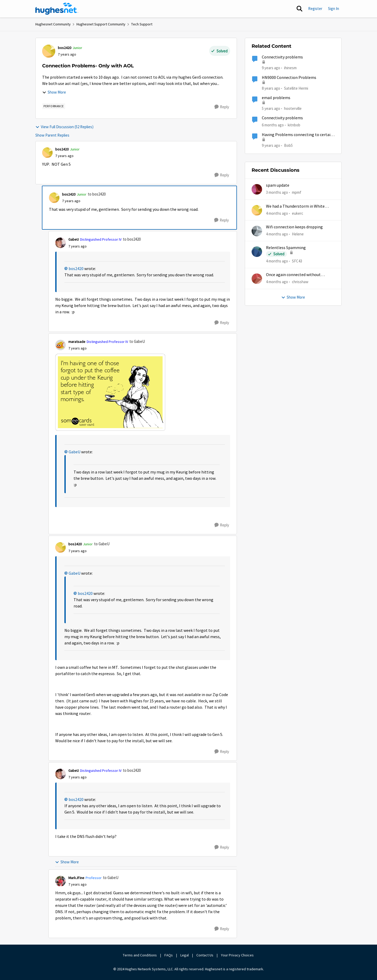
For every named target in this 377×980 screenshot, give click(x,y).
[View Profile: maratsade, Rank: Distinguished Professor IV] (60, 345)
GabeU (74, 452)
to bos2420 (97, 194)
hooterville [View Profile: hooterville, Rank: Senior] (293, 108)
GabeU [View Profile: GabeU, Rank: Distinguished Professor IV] (74, 239)
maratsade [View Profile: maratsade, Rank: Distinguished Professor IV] (77, 342)
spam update (278, 185)
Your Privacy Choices (238, 955)
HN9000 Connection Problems (289, 78)
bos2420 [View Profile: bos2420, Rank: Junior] (65, 48)
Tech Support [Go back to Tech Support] (142, 24)
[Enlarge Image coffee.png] (110, 392)
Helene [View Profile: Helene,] (298, 234)
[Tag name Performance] (54, 106)
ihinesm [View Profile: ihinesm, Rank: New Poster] (290, 68)
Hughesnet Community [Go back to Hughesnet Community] (53, 24)
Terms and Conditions (140, 955)
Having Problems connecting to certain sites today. (297, 135)
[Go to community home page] (57, 9)
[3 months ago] (277, 193)
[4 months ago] (277, 213)
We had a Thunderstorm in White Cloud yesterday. (295, 206)
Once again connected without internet (293, 275)
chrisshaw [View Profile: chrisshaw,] (300, 282)
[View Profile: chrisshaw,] (257, 279)
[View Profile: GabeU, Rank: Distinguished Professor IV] (60, 243)
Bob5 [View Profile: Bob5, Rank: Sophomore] (288, 145)
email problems (276, 98)
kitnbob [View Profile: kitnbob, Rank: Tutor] (294, 125)
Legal (185, 955)
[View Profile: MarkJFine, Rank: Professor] (60, 881)
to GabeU (137, 341)
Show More (54, 92)
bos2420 (76, 269)
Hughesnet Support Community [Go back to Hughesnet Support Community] (101, 24)
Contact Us (205, 955)
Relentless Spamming (286, 248)
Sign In (334, 9)
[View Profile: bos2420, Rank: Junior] (49, 51)
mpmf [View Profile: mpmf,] (297, 192)
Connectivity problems (282, 57)
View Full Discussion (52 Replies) (64, 127)
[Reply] (222, 107)
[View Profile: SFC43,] (257, 252)
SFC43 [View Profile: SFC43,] (297, 261)
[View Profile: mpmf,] (257, 189)
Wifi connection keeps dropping (294, 227)
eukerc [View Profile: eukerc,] (298, 213)
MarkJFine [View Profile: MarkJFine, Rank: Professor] (76, 878)
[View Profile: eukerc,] (257, 210)
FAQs (169, 955)
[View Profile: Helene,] (257, 231)
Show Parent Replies (52, 135)
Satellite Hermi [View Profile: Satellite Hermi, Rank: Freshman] (296, 88)
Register (315, 9)
